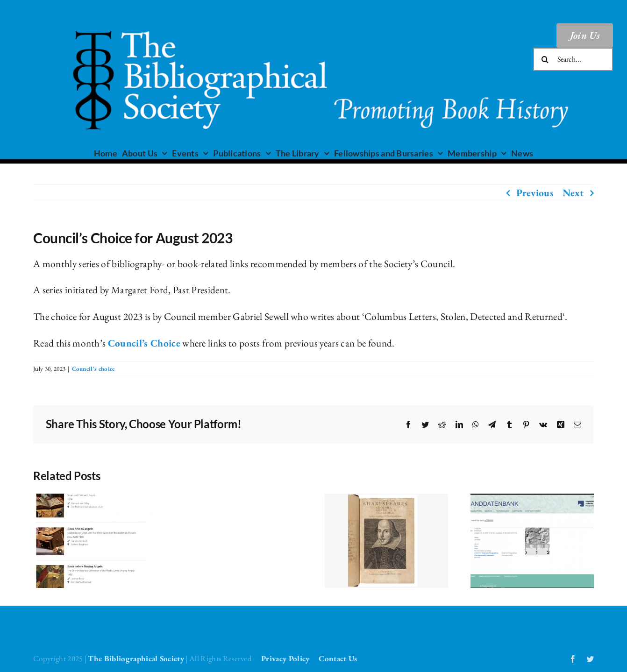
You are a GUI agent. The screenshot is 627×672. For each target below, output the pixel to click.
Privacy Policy (285, 658)
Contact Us (338, 658)
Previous (535, 193)
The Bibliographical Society (136, 658)
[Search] (545, 59)
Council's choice (93, 369)
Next (573, 193)
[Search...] (573, 59)
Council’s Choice (144, 343)
